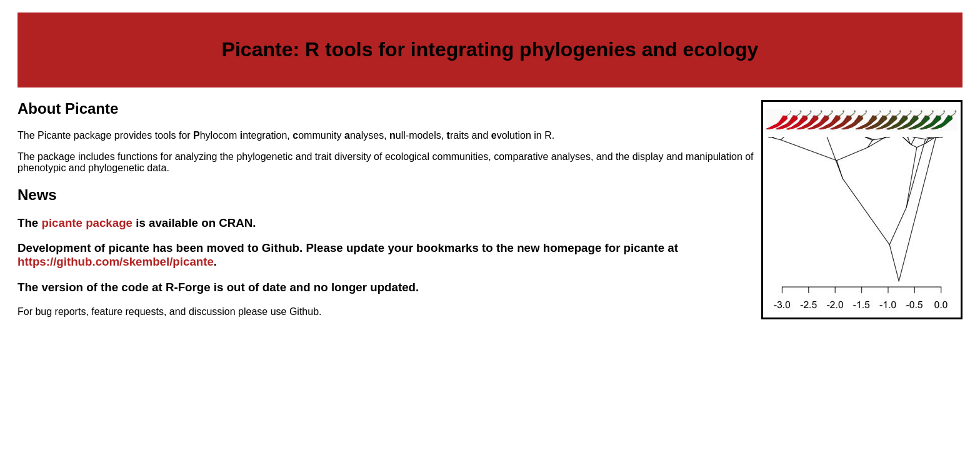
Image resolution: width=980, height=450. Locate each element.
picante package (87, 223)
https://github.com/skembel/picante (116, 262)
